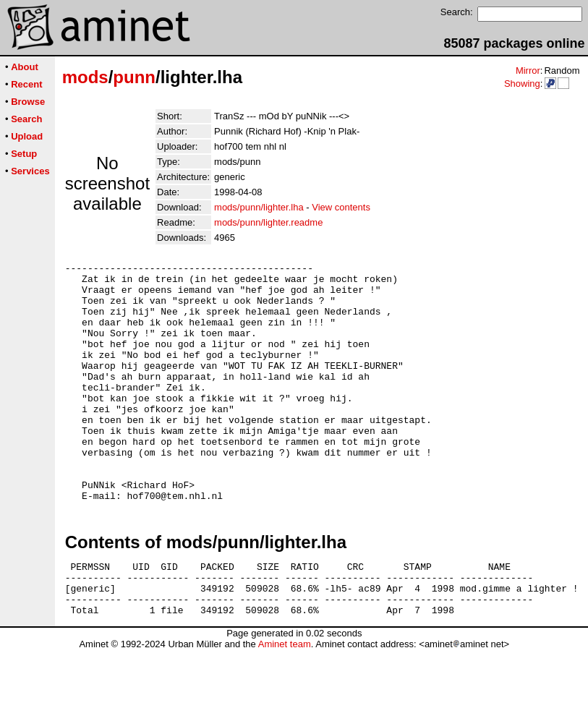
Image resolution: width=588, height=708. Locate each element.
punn (134, 77)
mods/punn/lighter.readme (268, 222)
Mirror (528, 71)
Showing (522, 84)
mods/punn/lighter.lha (259, 207)
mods (85, 77)
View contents (341, 207)
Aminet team (285, 703)
